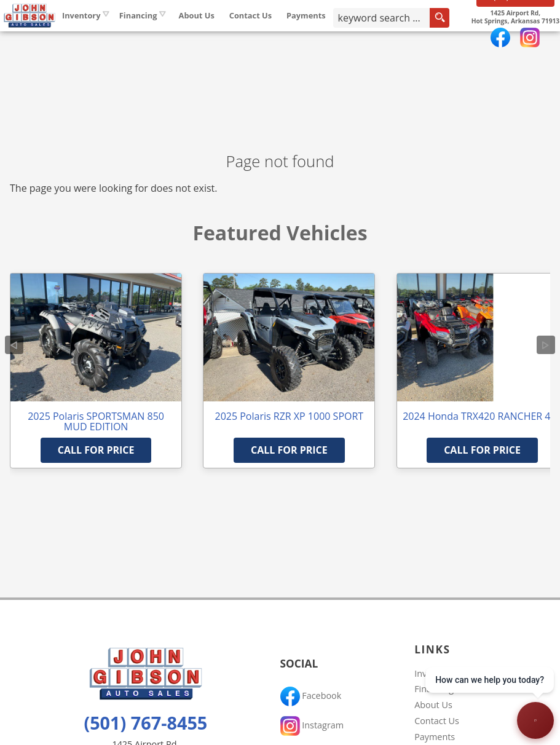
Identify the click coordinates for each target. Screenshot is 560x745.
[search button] (451, 39)
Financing (434, 689)
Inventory (144, 36)
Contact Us (437, 721)
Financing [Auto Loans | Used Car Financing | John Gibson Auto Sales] (200, 36)
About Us (433, 705)
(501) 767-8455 (145, 723)
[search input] (418, 39)
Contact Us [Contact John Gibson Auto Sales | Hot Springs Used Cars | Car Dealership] (313, 36)
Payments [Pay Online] (369, 36)
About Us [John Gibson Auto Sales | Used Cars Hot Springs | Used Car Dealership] (259, 36)
